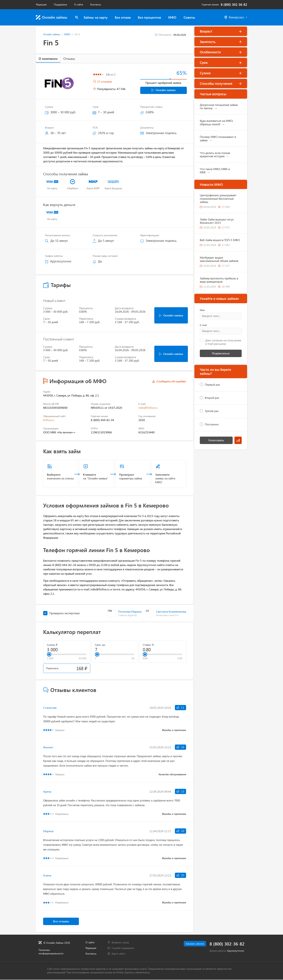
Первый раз (212, 385)
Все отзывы (61, 921)
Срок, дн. (100, 645)
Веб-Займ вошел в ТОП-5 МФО (220, 240)
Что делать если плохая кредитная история (215, 154)
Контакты (96, 4)
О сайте (79, 4)
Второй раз (212, 398)
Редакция (41, 4)
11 (180, 708)
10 (180, 831)
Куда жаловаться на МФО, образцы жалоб (216, 122)
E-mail (203, 325)
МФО (172, 17)
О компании (48, 59)
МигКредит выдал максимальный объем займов (219, 259)
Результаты (238, 440)
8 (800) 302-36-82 (234, 5)
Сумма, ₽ (52, 645)
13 (180, 791)
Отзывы (69, 59)
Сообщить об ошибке (171, 381)
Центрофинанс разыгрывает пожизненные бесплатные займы (218, 198)
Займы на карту (96, 17)
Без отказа (123, 17)
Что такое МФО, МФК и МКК (215, 171)
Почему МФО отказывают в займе (218, 138)
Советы (189, 17)
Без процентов (149, 17)
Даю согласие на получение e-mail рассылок (223, 342)
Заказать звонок (193, 944)
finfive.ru (49, 420)
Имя (202, 310)
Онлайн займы (52, 34)
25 (180, 875)
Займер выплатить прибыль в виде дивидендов (219, 280)
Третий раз (212, 411)
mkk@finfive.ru (148, 408)
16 (180, 747)
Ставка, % (148, 645)
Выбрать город (120, 943)
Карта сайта (118, 954)
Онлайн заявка (164, 90)
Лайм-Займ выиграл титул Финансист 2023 (217, 221)
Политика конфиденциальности (51, 952)
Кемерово (236, 17)
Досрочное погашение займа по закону (219, 106)
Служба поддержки (123, 948)
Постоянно (212, 424)
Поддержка (60, 4)
